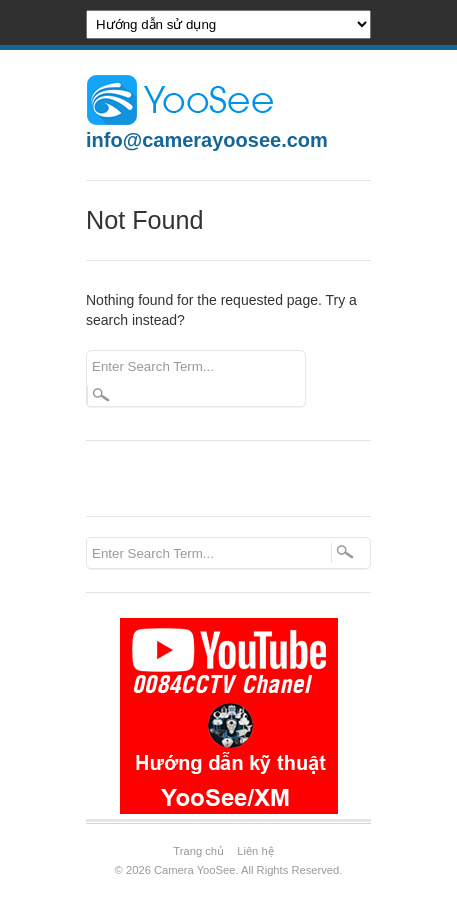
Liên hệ (255, 851)
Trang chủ (198, 851)
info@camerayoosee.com (207, 140)
